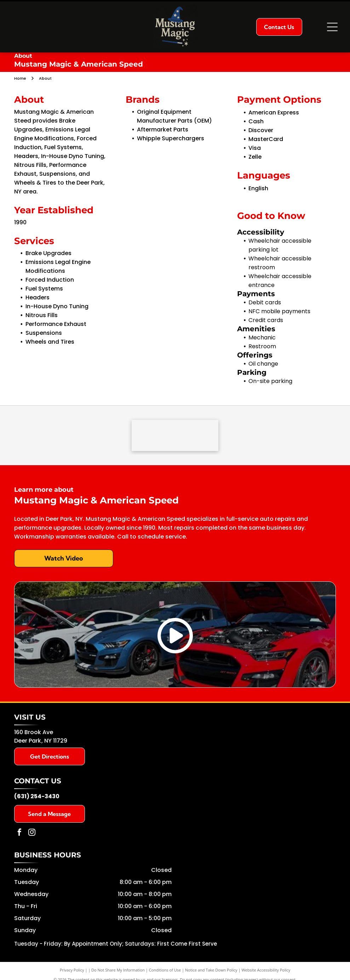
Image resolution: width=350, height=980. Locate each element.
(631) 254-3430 (37, 797)
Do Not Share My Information (118, 971)
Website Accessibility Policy (266, 971)
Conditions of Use (165, 971)
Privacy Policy (72, 971)
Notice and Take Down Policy (211, 971)
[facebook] (19, 834)
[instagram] (32, 834)
